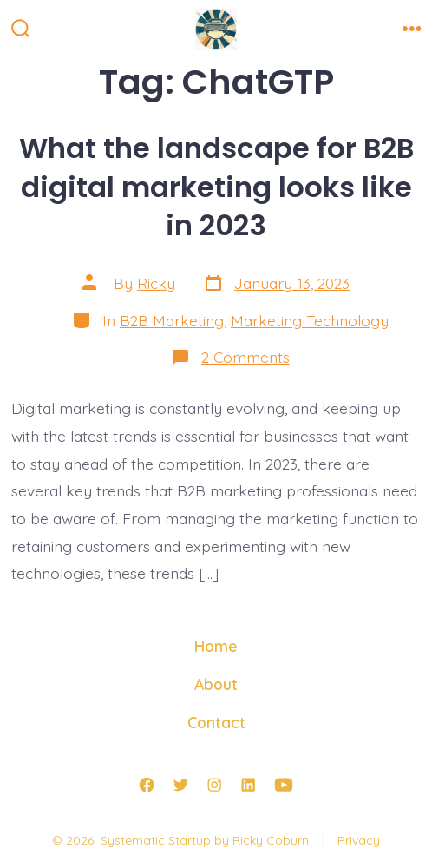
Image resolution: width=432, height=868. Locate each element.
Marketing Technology (310, 320)
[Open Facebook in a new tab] (147, 785)
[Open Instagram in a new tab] (214, 785)
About (216, 684)
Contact (216, 722)
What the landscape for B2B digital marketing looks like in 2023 (216, 186)
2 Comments (245, 357)
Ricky (156, 283)
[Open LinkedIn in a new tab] (248, 785)
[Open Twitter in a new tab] (180, 785)
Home (216, 646)
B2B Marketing (172, 320)
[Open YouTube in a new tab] (284, 785)
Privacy (359, 840)
